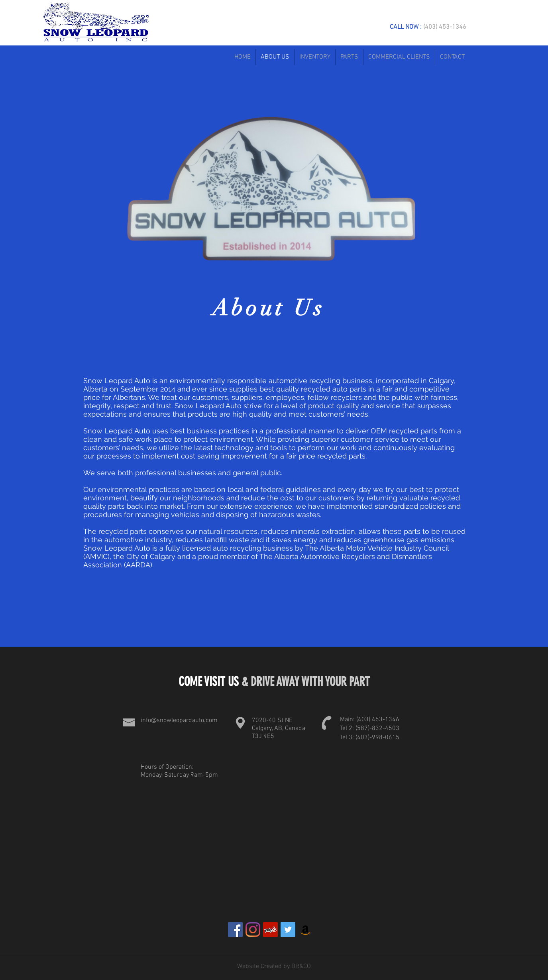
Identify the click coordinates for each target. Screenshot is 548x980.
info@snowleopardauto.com (179, 720)
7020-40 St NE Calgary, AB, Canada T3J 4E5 (279, 728)
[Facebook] (235, 930)
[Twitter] (288, 930)
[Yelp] (270, 930)
